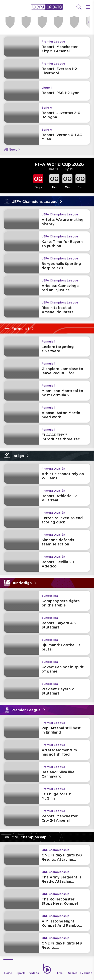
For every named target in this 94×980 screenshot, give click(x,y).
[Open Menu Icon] (88, 7)
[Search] (79, 7)
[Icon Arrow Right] (88, 22)
